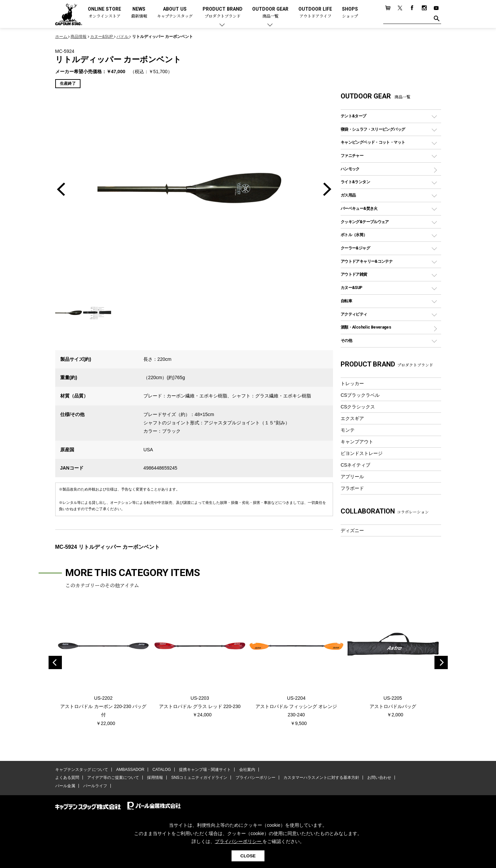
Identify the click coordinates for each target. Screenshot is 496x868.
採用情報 (155, 778)
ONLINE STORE (104, 13)
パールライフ (95, 786)
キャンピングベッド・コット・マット (373, 142)
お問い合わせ (379, 778)
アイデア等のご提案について (113, 778)
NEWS (139, 13)
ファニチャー (352, 155)
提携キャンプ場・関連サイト (205, 770)
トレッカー (352, 383)
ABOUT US (175, 13)
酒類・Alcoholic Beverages (366, 327)
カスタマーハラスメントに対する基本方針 (321, 778)
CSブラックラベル (360, 395)
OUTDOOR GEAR (270, 13)
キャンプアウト (357, 442)
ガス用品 (348, 195)
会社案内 (247, 770)
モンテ (348, 430)
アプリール (352, 477)
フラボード (352, 488)
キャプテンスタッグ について (82, 770)
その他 (346, 340)
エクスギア (352, 418)
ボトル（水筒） (354, 235)
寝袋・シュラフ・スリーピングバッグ (373, 129)
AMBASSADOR (130, 770)
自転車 (346, 301)
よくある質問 (67, 778)
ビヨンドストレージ (362, 453)
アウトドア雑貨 (354, 274)
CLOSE (248, 856)
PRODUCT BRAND (223, 13)
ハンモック (350, 169)
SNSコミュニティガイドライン (199, 778)
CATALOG (162, 770)
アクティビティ (354, 314)
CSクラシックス (358, 407)
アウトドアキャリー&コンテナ (367, 261)
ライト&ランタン (355, 182)
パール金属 (65, 786)
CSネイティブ (356, 465)
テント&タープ (353, 116)
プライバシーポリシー (255, 778)
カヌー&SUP (351, 288)
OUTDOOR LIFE (315, 13)
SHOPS (350, 13)
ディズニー (352, 530)
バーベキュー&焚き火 (359, 208)
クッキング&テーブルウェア (365, 222)
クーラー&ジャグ (355, 248)
